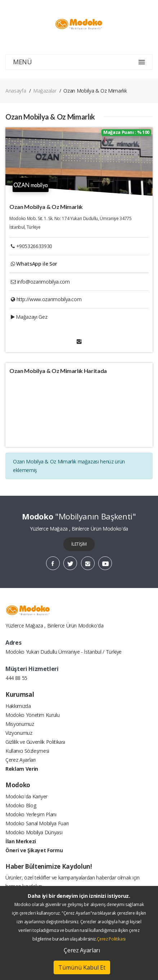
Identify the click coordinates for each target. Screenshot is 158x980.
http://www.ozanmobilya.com (49, 299)
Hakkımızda (18, 706)
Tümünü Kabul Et (82, 967)
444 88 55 (16, 678)
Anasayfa (16, 91)
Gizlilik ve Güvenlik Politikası (35, 742)
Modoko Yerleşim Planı (31, 814)
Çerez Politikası (111, 939)
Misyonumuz (20, 724)
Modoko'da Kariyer (26, 796)
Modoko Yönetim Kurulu (33, 715)
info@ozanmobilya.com (44, 282)
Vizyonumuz (19, 733)
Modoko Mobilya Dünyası (34, 832)
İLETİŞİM (79, 544)
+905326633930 (34, 246)
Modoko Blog (21, 805)
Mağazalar (45, 91)
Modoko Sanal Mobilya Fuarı (37, 823)
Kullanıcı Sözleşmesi (27, 751)
